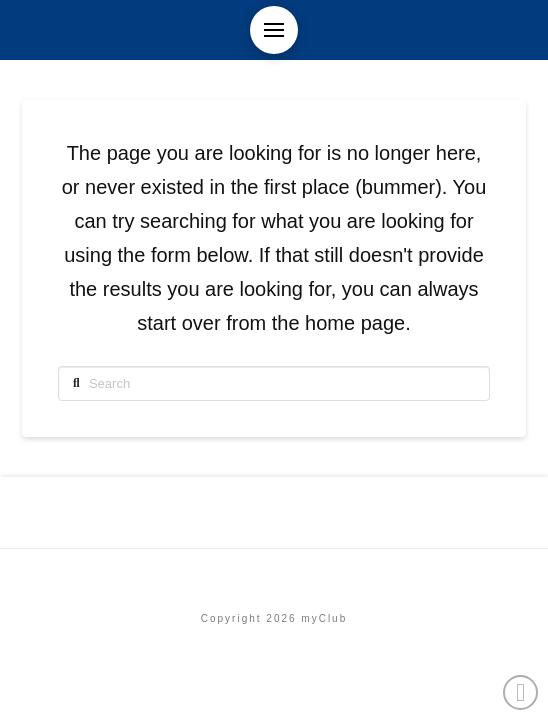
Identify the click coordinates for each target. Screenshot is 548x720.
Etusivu (273, 575)
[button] (274, 30)
